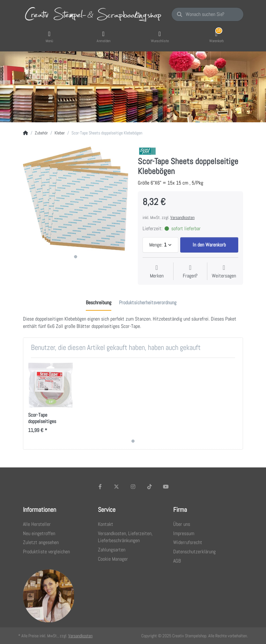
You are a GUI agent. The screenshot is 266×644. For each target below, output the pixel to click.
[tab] (99, 303)
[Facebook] (100, 487)
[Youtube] (166, 487)
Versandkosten (182, 217)
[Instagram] (133, 487)
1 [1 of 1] (76, 257)
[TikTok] (150, 487)
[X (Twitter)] (117, 487)
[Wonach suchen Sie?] (207, 14)
